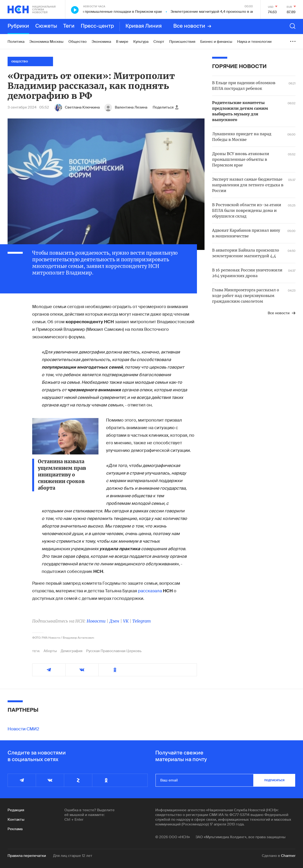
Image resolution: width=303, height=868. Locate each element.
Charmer (288, 856)
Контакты (16, 820)
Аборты (50, 651)
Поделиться (165, 107)
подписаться (274, 780)
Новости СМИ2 (23, 729)
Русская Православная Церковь (114, 651)
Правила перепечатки (27, 856)
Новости (96, 621)
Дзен (114, 621)
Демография (71, 651)
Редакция (16, 810)
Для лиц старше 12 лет (73, 856)
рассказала (150, 591)
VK (126, 621)
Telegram (142, 621)
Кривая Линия (144, 26)
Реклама (15, 829)
